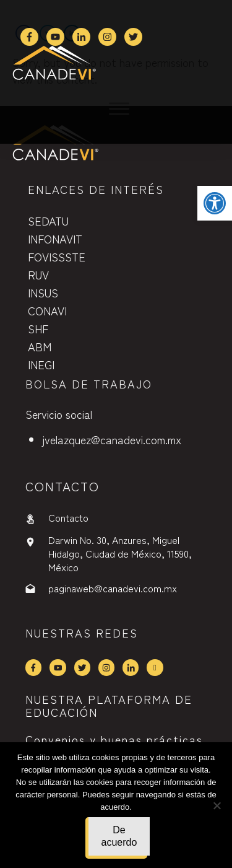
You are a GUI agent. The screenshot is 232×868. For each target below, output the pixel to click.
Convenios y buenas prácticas (114, 739)
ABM (40, 346)
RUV (38, 274)
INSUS (43, 292)
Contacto (68, 517)
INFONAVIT (55, 239)
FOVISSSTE (57, 256)
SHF (38, 328)
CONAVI (47, 310)
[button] (215, 203)
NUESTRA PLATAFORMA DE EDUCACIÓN (109, 706)
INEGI (41, 364)
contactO (62, 486)
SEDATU (48, 221)
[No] (217, 805)
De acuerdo (119, 836)
